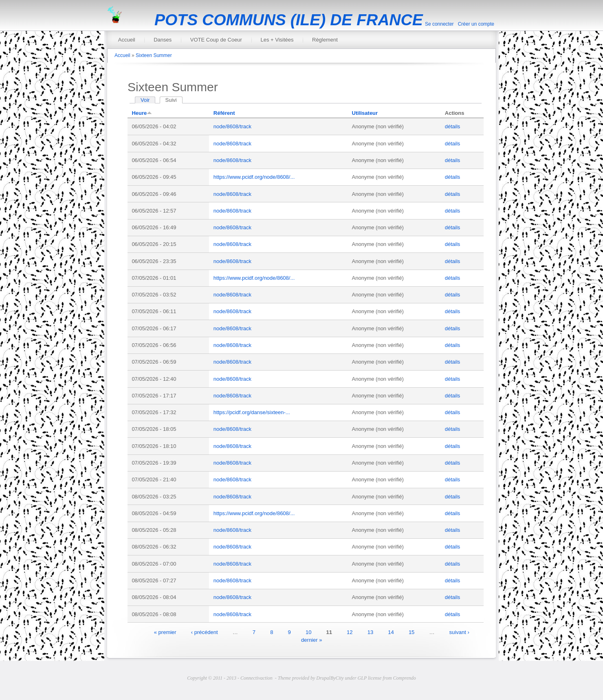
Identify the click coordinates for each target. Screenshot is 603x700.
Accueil (127, 40)
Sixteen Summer (154, 55)
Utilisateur (365, 113)
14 (391, 632)
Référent (224, 113)
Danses (163, 40)
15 (412, 632)
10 (308, 632)
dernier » (311, 640)
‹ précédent (205, 632)
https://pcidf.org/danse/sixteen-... (252, 412)
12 (350, 632)
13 (370, 632)
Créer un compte (476, 24)
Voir (145, 100)
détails (453, 126)
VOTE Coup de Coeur (216, 40)
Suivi (174, 100)
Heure (142, 113)
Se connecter (439, 24)
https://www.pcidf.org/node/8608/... (254, 177)
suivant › (459, 632)
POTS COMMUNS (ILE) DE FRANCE (289, 20)
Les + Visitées (277, 40)
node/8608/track (232, 126)
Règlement (325, 40)
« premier (165, 632)
